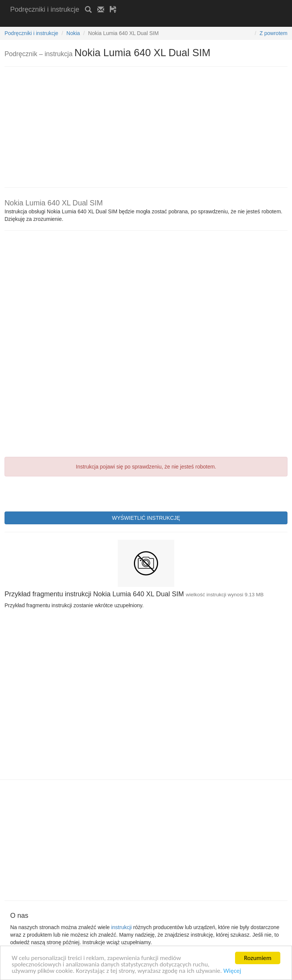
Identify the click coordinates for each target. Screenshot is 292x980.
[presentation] (62, 493)
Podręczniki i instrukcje (45, 9)
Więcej (232, 971)
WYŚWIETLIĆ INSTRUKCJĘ (146, 518)
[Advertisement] (98, 22)
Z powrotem (274, 33)
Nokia (73, 33)
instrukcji (121, 927)
